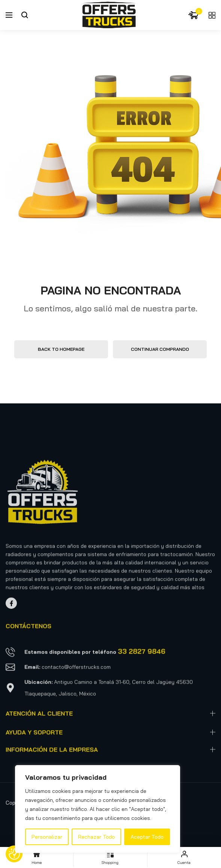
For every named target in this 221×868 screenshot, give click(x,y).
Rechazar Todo (96, 837)
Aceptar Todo (147, 837)
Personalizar (47, 837)
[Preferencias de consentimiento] (14, 854)
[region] (98, 809)
